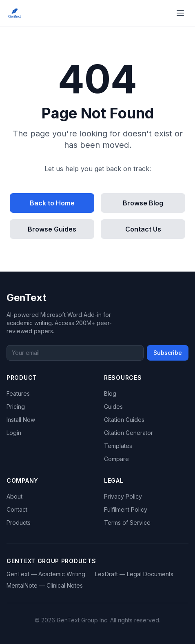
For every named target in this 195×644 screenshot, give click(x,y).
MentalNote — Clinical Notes (45, 585)
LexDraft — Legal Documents (134, 574)
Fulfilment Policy (126, 509)
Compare (116, 459)
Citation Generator (129, 433)
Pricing (16, 407)
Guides (113, 407)
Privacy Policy (123, 496)
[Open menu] (180, 13)
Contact (17, 509)
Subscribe (168, 353)
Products (19, 523)
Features (18, 393)
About (14, 496)
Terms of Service (127, 523)
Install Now (21, 420)
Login (14, 433)
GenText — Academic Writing (46, 574)
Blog (110, 393)
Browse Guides (52, 229)
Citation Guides (124, 420)
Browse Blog (143, 203)
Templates (118, 446)
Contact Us (143, 229)
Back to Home (52, 203)
